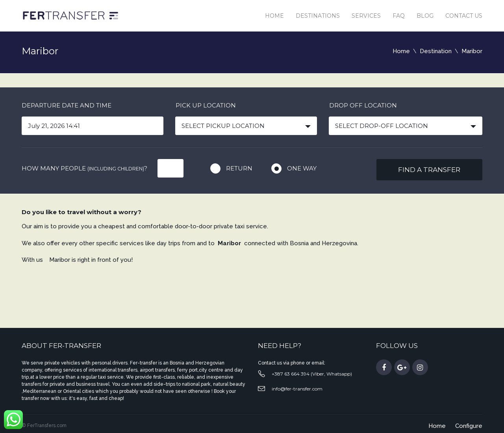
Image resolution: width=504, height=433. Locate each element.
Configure (469, 426)
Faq (399, 16)
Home (274, 16)
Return (239, 168)
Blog (425, 16)
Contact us (464, 16)
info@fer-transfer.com (297, 389)
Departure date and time (67, 105)
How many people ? (84, 168)
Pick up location (206, 105)
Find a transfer (429, 170)
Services (366, 16)
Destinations (318, 16)
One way (302, 168)
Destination (436, 51)
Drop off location (363, 105)
